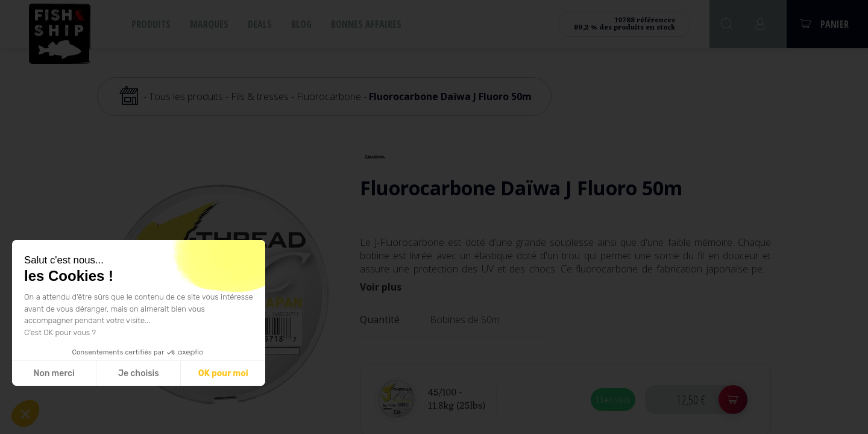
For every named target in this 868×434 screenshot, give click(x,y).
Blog (301, 24)
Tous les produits (186, 96)
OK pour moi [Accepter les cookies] (223, 373)
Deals (260, 24)
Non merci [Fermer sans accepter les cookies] (54, 373)
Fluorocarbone (329, 96)
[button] (25, 414)
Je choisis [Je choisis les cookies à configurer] (139, 373)
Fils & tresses (260, 96)
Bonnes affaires (366, 24)
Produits (151, 24)
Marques (209, 24)
